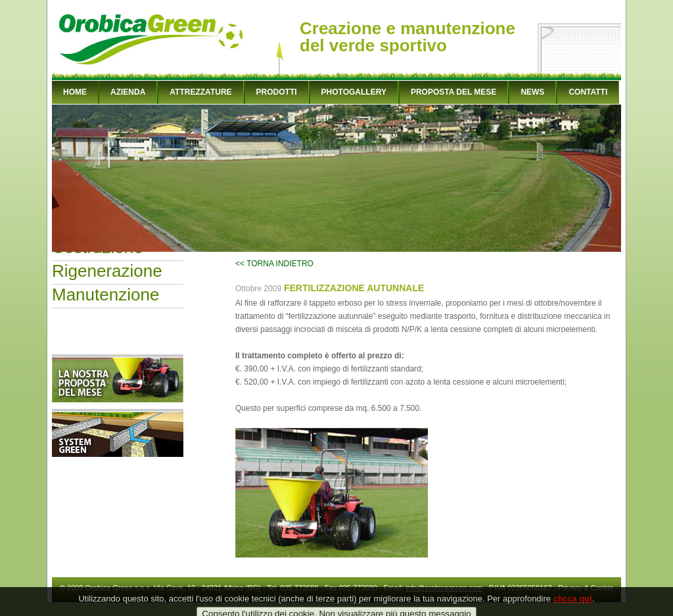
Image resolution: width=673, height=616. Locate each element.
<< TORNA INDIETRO (274, 264)
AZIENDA (128, 92)
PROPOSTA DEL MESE (453, 92)
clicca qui (573, 608)
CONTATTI (588, 92)
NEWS (532, 92)
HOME (75, 92)
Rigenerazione (107, 271)
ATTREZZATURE (200, 92)
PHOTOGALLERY (354, 92)
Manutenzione (105, 295)
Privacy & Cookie (586, 588)
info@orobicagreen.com (444, 588)
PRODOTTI (277, 92)
